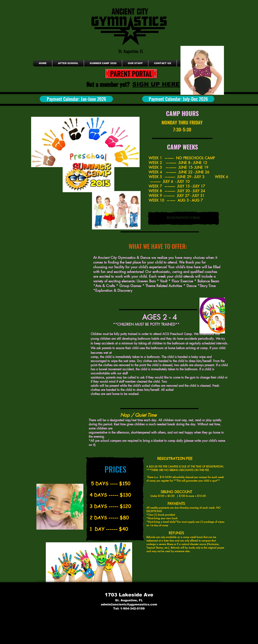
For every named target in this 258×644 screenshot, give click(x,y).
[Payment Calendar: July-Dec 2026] (178, 99)
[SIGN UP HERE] (156, 84)
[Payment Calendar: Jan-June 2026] (76, 99)
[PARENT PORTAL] (131, 74)
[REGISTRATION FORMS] (184, 218)
